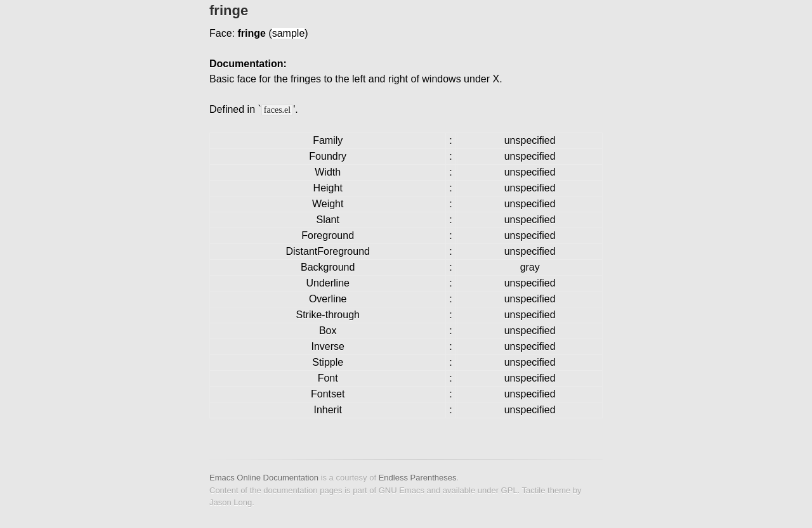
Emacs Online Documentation (264, 478)
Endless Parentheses (418, 478)
